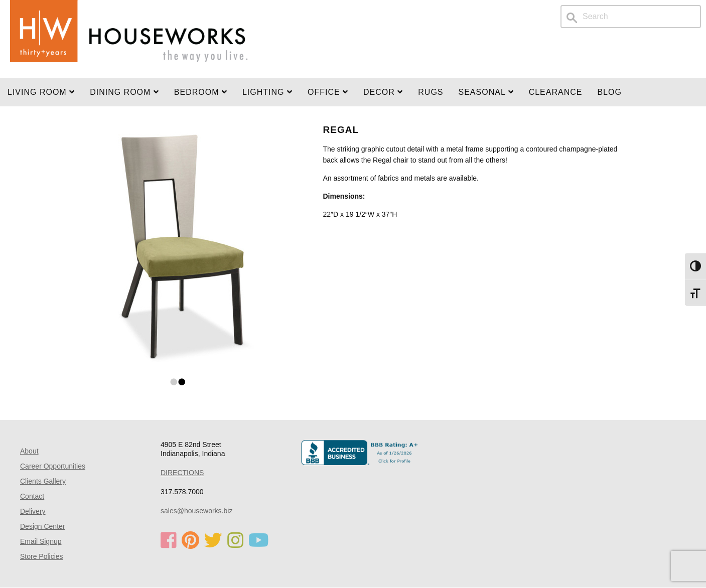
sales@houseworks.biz (196, 511)
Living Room (41, 92)
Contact (32, 496)
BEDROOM (201, 92)
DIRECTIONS (182, 473)
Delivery (33, 511)
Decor (383, 92)
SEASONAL (486, 92)
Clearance (556, 92)
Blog (609, 92)
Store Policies (42, 556)
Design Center (43, 526)
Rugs (431, 92)
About (29, 451)
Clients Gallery (43, 481)
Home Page (129, 39)
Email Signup (41, 541)
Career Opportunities (53, 466)
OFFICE (328, 92)
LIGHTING (267, 92)
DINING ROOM (124, 92)
